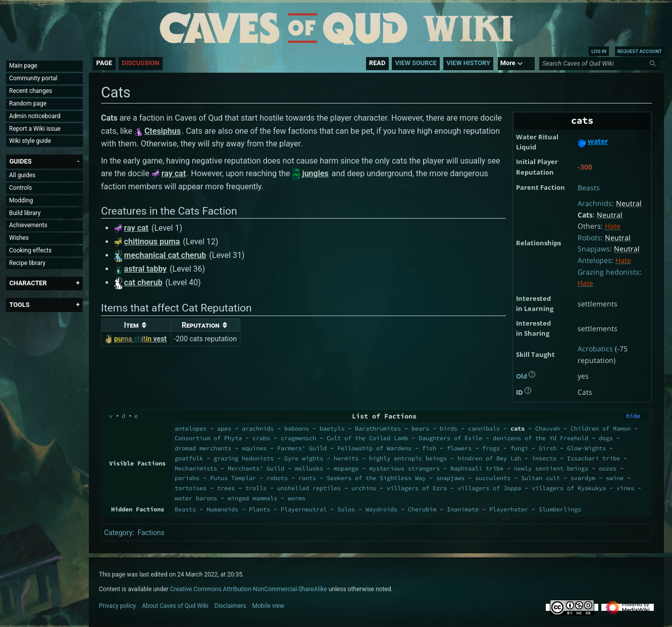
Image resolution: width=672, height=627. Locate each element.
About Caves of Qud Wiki (175, 606)
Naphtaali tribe (477, 468)
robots (277, 478)
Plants (260, 509)
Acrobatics (595, 349)
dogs (606, 438)
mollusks (309, 468)
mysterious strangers (404, 468)
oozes (608, 468)
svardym (583, 478)
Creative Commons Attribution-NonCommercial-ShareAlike (249, 589)
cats (518, 428)
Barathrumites (378, 428)
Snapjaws (594, 249)
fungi (519, 448)
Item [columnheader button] (132, 325)
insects (544, 458)
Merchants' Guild (256, 468)
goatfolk (189, 458)
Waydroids (381, 509)
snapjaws (450, 478)
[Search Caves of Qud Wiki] (601, 64)
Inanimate (463, 509)
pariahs (187, 478)
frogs (491, 448)
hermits (346, 458)
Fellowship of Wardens (374, 448)
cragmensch (298, 438)
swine (615, 478)
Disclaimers (230, 606)
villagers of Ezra (417, 488)
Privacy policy (117, 606)
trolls (256, 488)
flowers (459, 448)
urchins (364, 488)
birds (449, 428)
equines (254, 448)
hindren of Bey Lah (489, 458)
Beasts (589, 188)
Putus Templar (233, 478)
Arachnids (595, 203)
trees (226, 488)
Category (118, 533)
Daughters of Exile (450, 438)
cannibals (484, 428)
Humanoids (222, 509)
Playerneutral (304, 509)
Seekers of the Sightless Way (376, 478)
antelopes (191, 428)
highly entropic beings (408, 458)
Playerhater (509, 509)
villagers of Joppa (489, 488)
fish (429, 448)
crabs (261, 438)
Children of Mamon (601, 428)
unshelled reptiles (309, 488)
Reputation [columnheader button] (201, 325)
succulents (493, 478)
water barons (196, 498)
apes (224, 428)
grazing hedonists (244, 458)
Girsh (548, 448)
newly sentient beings (551, 468)
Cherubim (422, 509)
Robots (589, 238)
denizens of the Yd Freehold (540, 438)
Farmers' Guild (302, 448)
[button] (20, 161)
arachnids (258, 428)
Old (522, 376)
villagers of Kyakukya (569, 488)
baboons (297, 428)
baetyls (332, 428)
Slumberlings (560, 509)
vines (625, 488)
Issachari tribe (593, 458)
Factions (151, 533)
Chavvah (548, 428)
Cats (585, 215)
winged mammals (252, 498)
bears (420, 428)
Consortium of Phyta (208, 438)
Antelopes (595, 260)
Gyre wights (304, 458)
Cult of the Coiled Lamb (367, 438)
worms (297, 498)
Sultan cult (540, 478)
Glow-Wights (586, 448)
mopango (346, 468)
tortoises (191, 488)
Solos (346, 509)
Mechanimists (196, 468)
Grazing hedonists (608, 272)
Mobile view (268, 606)
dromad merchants (203, 448)
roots (307, 478)
